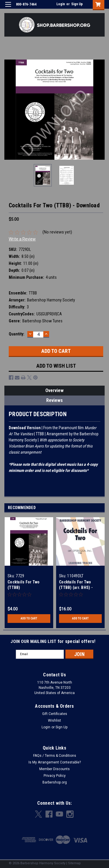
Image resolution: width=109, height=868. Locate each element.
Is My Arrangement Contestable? (55, 762)
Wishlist (54, 720)
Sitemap (74, 863)
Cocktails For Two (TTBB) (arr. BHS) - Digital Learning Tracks (80, 587)
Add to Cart (29, 618)
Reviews (54, 400)
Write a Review (22, 239)
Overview (54, 390)
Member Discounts (54, 769)
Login (61, 4)
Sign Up (77, 4)
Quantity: (17, 334)
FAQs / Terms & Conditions (55, 756)
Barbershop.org (55, 782)
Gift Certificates (55, 714)
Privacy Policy (55, 776)
